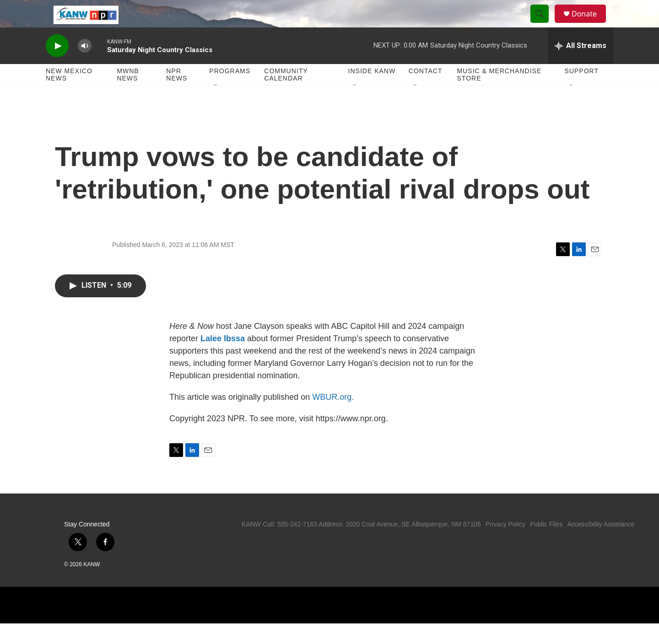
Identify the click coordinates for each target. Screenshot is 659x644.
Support (582, 91)
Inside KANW (372, 91)
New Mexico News (69, 95)
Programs (230, 91)
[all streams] (581, 66)
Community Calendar (286, 95)
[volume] (85, 67)
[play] (57, 67)
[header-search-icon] (544, 24)
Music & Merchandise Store (500, 95)
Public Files (546, 545)
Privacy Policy (505, 545)
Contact (426, 91)
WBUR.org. (333, 418)
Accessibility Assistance (601, 545)
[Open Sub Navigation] (216, 106)
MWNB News (128, 95)
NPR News (177, 95)
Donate (590, 24)
